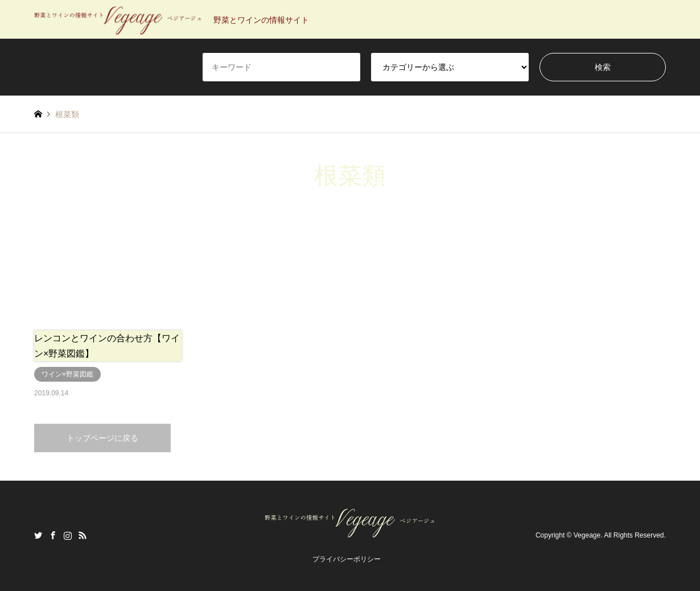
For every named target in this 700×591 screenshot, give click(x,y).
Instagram (68, 535)
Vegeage (587, 536)
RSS (83, 535)
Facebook (53, 535)
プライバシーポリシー (347, 559)
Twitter (38, 535)
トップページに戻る (102, 438)
